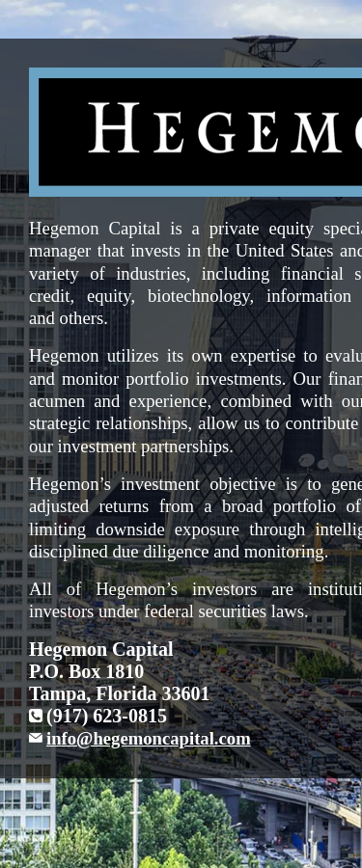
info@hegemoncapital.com (149, 738)
